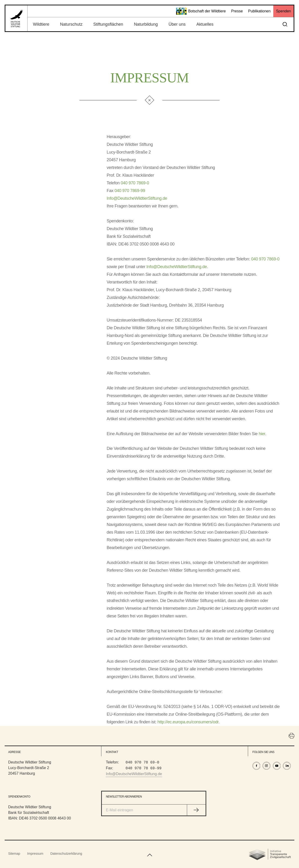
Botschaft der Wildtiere (201, 11)
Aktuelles (205, 24)
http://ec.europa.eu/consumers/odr (188, 722)
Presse (237, 11)
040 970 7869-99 (130, 191)
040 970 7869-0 (135, 183)
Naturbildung (146, 24)
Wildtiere (41, 24)
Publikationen (259, 11)
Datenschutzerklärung (66, 854)
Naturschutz (71, 24)
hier (262, 434)
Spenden (283, 11)
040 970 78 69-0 (142, 762)
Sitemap (14, 854)
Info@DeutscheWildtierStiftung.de (137, 198)
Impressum (35, 854)
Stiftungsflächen (108, 24)
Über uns (177, 24)
